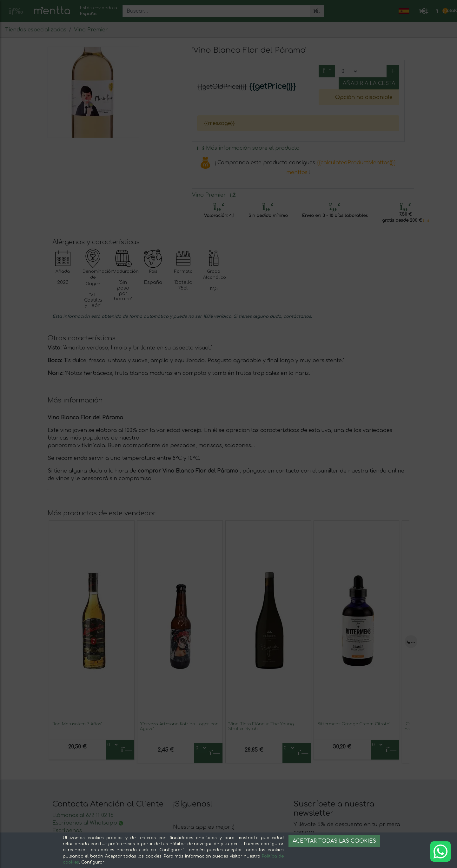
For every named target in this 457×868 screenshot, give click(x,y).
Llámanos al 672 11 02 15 (83, 815)
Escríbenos (67, 831)
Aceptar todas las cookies (334, 841)
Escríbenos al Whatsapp (88, 823)
